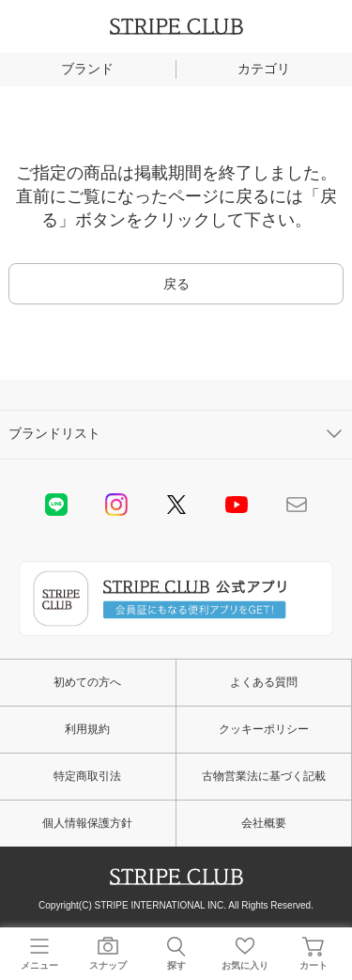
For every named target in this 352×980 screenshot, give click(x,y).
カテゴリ (264, 69)
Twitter (176, 505)
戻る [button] (176, 284)
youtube (237, 505)
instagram (116, 505)
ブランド (87, 69)
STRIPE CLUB (176, 26)
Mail (297, 505)
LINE (56, 505)
